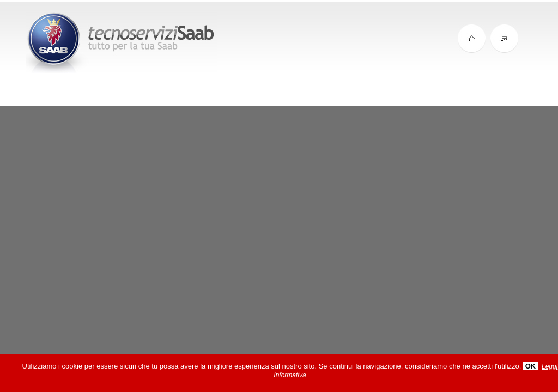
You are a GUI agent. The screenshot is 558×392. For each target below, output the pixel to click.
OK (530, 366)
